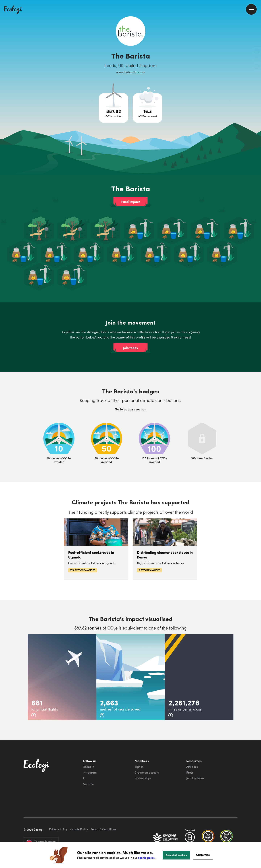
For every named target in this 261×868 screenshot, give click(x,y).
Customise (203, 855)
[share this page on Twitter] (257, 59)
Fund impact (131, 202)
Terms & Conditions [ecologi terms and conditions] (103, 829)
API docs (192, 767)
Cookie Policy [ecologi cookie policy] (79, 829)
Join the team (195, 778)
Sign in (139, 767)
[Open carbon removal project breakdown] (148, 108)
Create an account (147, 773)
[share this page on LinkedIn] (257, 67)
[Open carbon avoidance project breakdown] (113, 108)
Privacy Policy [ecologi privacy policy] (58, 829)
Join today (131, 348)
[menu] (251, 9)
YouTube (88, 784)
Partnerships (143, 778)
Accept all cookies (176, 855)
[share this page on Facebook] (257, 52)
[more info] (34, 715)
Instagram (90, 773)
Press (190, 773)
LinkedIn (88, 767)
